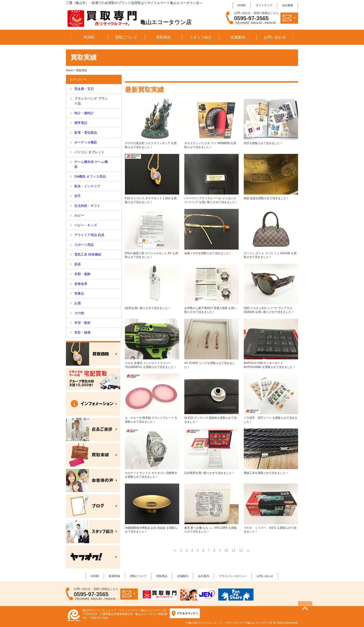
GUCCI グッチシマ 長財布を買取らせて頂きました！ (211, 398)
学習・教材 (82, 323)
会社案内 (204, 576)
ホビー (79, 215)
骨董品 (79, 293)
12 (241, 550)
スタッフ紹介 (201, 37)
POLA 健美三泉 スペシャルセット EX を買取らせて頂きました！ (152, 234)
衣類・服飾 (82, 274)
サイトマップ (264, 5)
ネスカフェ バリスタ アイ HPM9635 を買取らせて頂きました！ (211, 124)
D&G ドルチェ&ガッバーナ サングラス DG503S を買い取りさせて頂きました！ (271, 289)
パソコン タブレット (89, 152)
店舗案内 (238, 37)
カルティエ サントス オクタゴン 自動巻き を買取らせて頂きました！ (152, 453)
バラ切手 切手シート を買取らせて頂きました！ (271, 398)
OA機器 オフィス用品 (90, 176)
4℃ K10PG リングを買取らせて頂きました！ (211, 344)
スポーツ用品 (84, 245)
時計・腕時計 (84, 113)
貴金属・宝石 (84, 89)
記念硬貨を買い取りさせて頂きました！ (211, 452)
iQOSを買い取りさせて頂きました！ (152, 287)
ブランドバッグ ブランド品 (91, 101)
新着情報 (114, 576)
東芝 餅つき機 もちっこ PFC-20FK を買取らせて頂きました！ (211, 508)
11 (234, 550)
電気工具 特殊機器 (88, 254)
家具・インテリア (87, 186)
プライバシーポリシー (233, 576)
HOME (242, 5)
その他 (79, 313)
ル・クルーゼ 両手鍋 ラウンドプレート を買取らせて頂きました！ (152, 398)
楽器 (78, 264)
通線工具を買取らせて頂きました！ (271, 452)
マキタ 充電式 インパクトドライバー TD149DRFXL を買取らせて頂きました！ (152, 344)
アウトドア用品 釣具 (89, 235)
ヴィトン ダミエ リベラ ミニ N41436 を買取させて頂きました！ (271, 234)
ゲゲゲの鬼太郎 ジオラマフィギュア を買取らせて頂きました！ (152, 124)
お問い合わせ (275, 37)
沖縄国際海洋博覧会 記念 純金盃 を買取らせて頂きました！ (152, 508)
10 (226, 550)
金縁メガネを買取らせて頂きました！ (211, 232)
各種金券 (81, 284)
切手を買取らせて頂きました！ (271, 122)
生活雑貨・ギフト (87, 206)
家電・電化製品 (86, 133)
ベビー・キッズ (86, 225)
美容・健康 (82, 332)
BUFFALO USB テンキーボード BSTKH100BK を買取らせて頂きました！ (271, 344)
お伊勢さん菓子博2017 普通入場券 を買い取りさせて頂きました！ (211, 289)
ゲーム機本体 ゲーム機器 (91, 164)
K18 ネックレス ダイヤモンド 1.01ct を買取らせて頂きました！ (152, 179)
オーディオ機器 (86, 142)
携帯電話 (81, 123)
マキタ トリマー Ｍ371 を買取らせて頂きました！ (271, 508)
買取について (126, 37)
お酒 (78, 303)
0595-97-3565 (251, 18)
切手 (78, 196)
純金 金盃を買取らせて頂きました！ (271, 177)
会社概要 (288, 5)
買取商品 (163, 37)
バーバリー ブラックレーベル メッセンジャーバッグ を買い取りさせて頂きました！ (211, 179)
